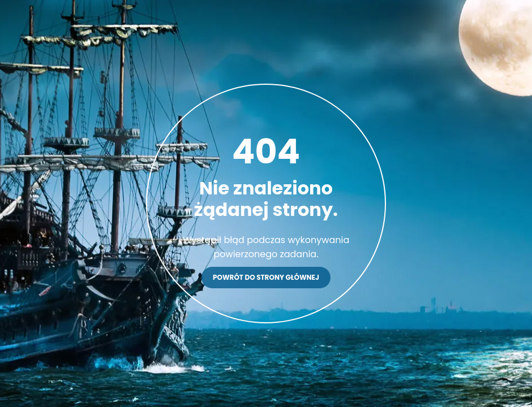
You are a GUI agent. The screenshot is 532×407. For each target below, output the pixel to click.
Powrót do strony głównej (266, 277)
